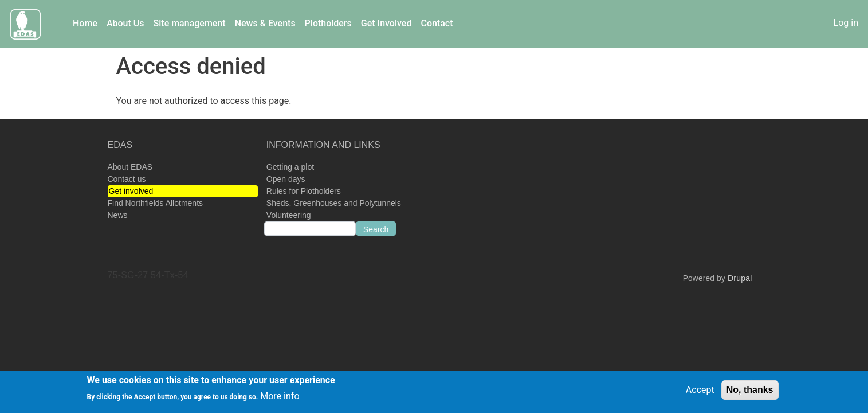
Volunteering (289, 215)
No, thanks (750, 393)
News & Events (265, 23)
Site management (190, 23)
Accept (700, 393)
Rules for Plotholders (304, 191)
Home (85, 23)
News (118, 215)
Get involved (131, 191)
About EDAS (130, 167)
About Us (125, 23)
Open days (286, 179)
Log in (846, 23)
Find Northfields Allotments (156, 203)
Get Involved (386, 23)
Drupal (740, 278)
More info (280, 400)
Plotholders (328, 23)
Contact (437, 23)
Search (376, 229)
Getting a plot (290, 167)
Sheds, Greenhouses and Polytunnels (334, 203)
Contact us (127, 179)
